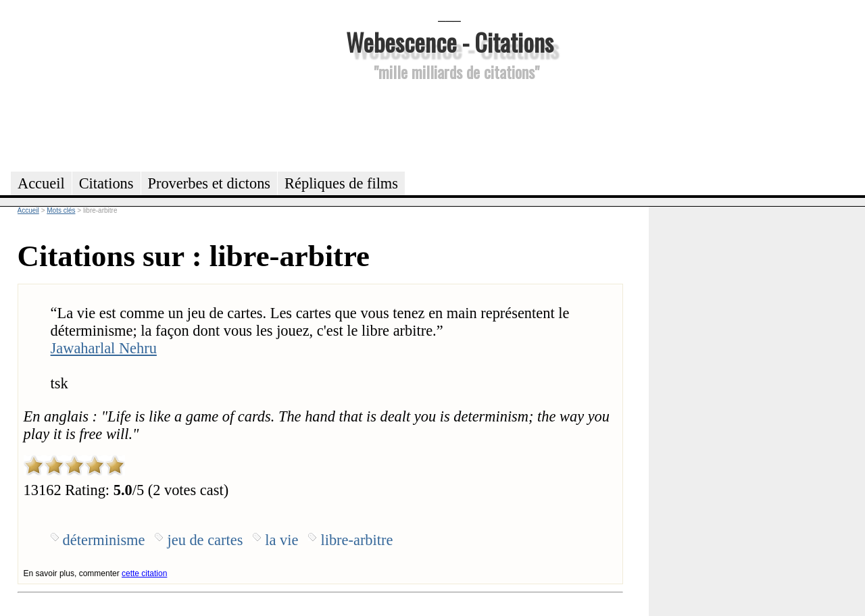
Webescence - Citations (450, 42)
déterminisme (104, 540)
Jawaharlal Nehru (104, 348)
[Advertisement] (449, 124)
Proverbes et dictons (209, 183)
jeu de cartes (205, 540)
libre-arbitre (356, 540)
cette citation (144, 573)
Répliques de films (341, 183)
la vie (281, 540)
